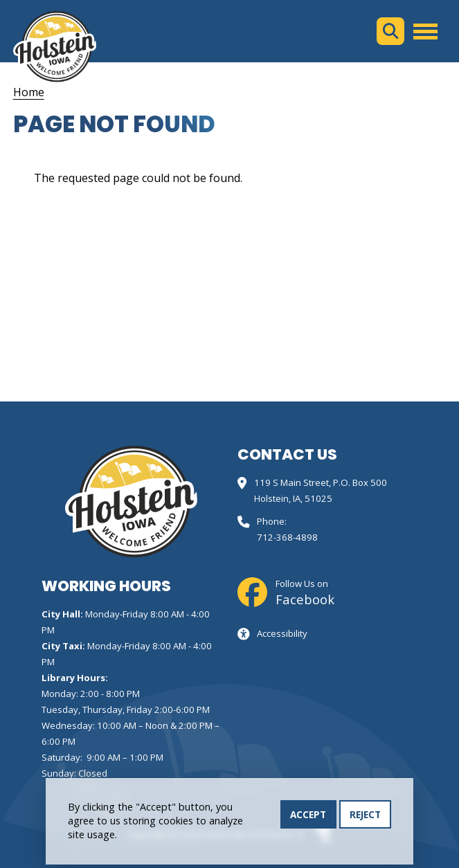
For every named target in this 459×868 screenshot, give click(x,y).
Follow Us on (305, 593)
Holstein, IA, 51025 (293, 498)
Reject (365, 816)
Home (29, 92)
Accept (308, 816)
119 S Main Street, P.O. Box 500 (321, 482)
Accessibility (282, 633)
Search (390, 31)
